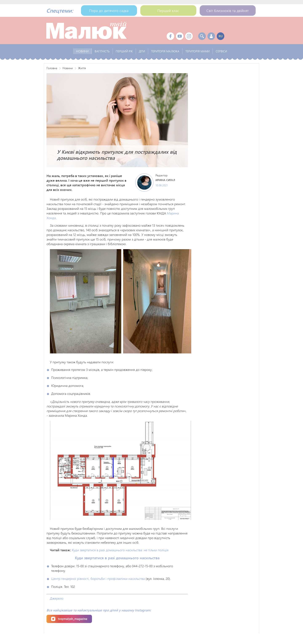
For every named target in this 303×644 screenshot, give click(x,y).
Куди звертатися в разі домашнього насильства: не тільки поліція (120, 550)
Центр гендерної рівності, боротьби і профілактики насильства (98, 579)
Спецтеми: (60, 11)
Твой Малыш (86, 30)
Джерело (57, 598)
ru (221, 36)
